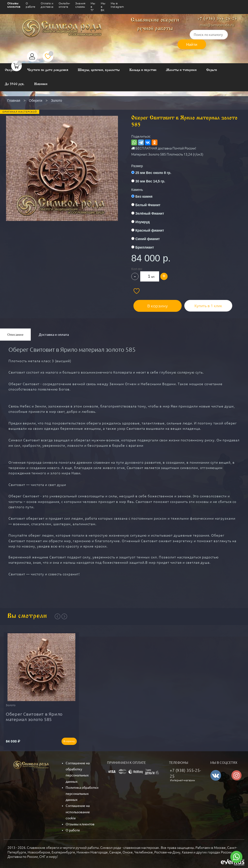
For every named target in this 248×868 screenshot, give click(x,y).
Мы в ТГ (93, 7)
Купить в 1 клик (200, 303)
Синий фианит (148, 239)
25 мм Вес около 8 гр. (153, 173)
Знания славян (80, 5)
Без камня (144, 196)
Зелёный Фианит (150, 213)
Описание (15, 332)
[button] (62, 158)
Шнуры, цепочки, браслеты (99, 70)
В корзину (153, 303)
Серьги (212, 70)
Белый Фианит (148, 205)
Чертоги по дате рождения (48, 70)
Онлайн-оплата (64, 5)
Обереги (11, 70)
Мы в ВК (103, 7)
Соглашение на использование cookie (78, 808)
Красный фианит (150, 230)
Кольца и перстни (143, 70)
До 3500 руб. (15, 84)
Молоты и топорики (181, 70)
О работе (31, 5)
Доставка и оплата (54, 332)
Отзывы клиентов (14, 5)
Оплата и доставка (47, 5)
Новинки (41, 84)
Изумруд (143, 222)
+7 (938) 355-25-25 (217, 19)
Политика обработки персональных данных (82, 790)
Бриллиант (145, 247)
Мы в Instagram (117, 5)
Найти (192, 44)
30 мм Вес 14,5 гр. (150, 181)
